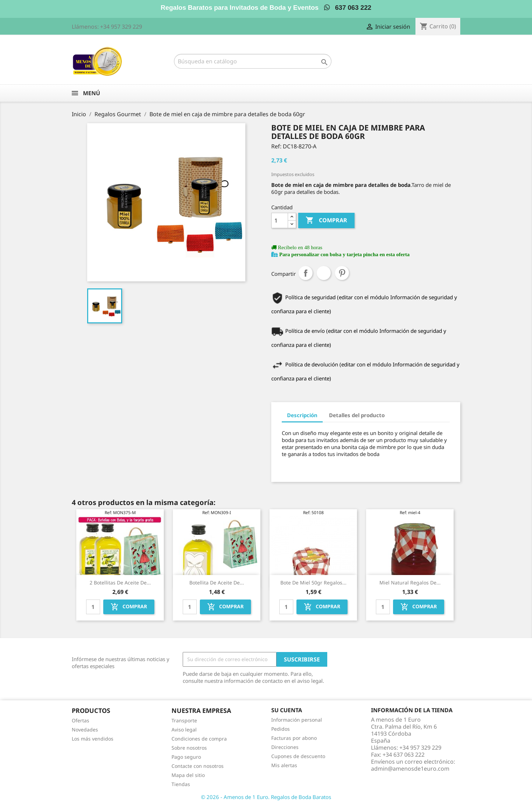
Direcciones (285, 747)
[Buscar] (253, 61)
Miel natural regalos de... (410, 583)
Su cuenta (287, 710)
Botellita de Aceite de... (217, 583)
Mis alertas (284, 765)
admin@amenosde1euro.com (410, 769)
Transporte (184, 720)
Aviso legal (184, 730)
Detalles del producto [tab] (357, 415)
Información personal (297, 720)
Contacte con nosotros (198, 766)
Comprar (326, 220)
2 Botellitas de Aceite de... (120, 583)
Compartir (306, 273)
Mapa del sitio (188, 775)
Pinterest (342, 273)
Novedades (85, 730)
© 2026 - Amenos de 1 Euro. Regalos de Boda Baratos (266, 797)
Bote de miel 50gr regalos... (313, 583)
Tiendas (181, 784)
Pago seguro (186, 757)
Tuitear (324, 273)
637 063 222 (348, 8)
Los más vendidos (93, 739)
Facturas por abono (294, 738)
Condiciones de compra (199, 739)
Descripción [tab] (302, 415)
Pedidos (281, 729)
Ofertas (80, 720)
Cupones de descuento (298, 756)
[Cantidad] (280, 220)
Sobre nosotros (189, 748)
